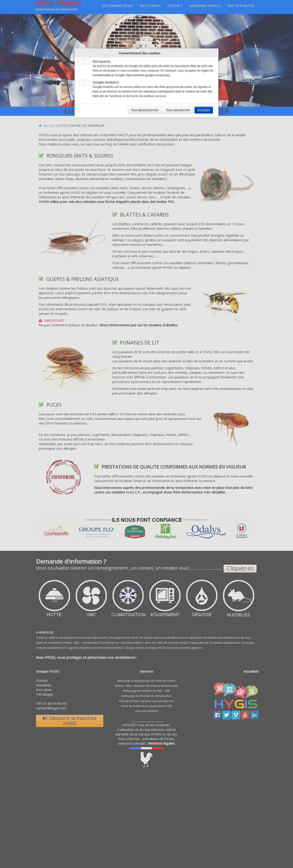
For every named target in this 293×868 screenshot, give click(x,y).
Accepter (204, 110)
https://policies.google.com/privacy (148, 75)
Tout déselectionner (145, 110)
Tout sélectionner (178, 110)
